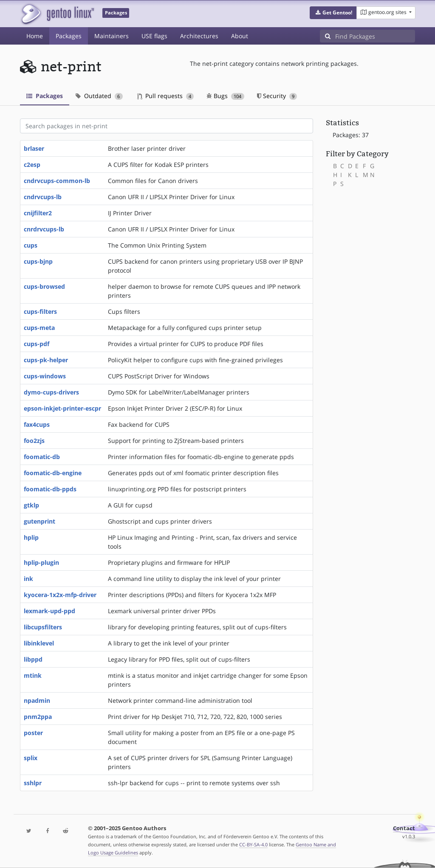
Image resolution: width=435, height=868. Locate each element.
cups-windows (45, 376)
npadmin (37, 700)
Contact (404, 828)
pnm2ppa (38, 717)
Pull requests (166, 96)
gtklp (31, 505)
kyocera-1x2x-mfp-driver (60, 595)
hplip (31, 537)
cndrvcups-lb (43, 197)
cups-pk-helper (46, 360)
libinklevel (39, 643)
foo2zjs (34, 441)
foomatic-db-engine (53, 473)
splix (31, 758)
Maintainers (112, 36)
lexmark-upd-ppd (49, 611)
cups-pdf (37, 344)
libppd (33, 659)
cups (31, 245)
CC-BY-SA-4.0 (253, 844)
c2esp (32, 165)
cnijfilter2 (38, 213)
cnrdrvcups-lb (44, 229)
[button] (333, 13)
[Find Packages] (375, 36)
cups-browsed (44, 286)
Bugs (225, 96)
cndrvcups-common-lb (57, 181)
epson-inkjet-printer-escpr (62, 408)
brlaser (34, 148)
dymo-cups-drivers (51, 392)
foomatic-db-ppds (50, 489)
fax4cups (37, 424)
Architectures (199, 36)
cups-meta (39, 328)
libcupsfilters (43, 627)
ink (28, 579)
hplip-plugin (41, 562)
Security (277, 96)
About (240, 36)
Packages (69, 36)
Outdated (99, 96)
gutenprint (40, 521)
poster (33, 733)
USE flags (154, 36)
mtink (33, 675)
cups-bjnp (38, 261)
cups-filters (40, 311)
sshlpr (33, 783)
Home (35, 36)
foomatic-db (42, 457)
